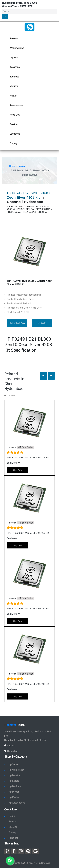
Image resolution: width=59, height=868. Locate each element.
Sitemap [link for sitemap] (46, 863)
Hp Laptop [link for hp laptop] (12, 781)
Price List (14, 115)
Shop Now (18, 470)
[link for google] (36, 851)
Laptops (14, 58)
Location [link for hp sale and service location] (11, 827)
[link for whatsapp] (10, 861)
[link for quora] (28, 851)
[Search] (29, 11)
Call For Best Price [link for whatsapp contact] (17, 323)
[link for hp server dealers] (29, 27)
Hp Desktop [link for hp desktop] (13, 786)
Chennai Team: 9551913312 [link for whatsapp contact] (17, 6)
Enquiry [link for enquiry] (10, 832)
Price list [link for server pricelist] (11, 838)
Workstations (17, 48)
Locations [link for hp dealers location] (15, 134)
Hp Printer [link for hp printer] (12, 792)
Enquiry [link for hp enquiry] (13, 143)
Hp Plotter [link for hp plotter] (12, 797)
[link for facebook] (14, 851)
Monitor (14, 86)
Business (14, 77)
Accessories (16, 105)
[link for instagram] (21, 851)
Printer (13, 96)
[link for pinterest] (7, 851)
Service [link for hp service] (13, 124)
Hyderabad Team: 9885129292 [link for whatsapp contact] (20, 3)
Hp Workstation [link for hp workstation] (14, 770)
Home (12, 166)
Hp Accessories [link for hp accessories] (15, 803)
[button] (43, 376)
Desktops (15, 67)
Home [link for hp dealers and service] (10, 816)
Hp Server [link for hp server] (12, 764)
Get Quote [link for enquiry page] (42, 323)
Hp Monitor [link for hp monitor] (12, 775)
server (22, 166)
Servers (14, 39)
